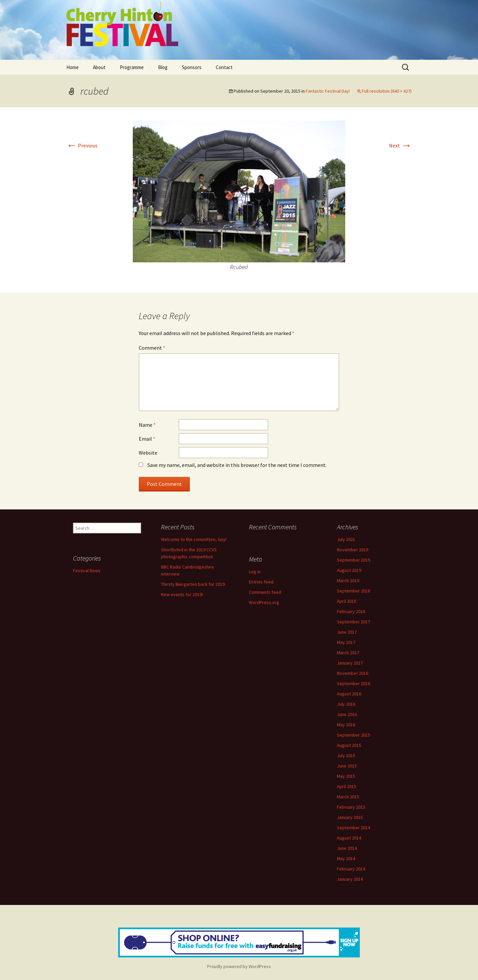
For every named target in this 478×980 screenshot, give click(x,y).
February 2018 (351, 611)
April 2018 (347, 601)
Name (147, 425)
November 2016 (353, 673)
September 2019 (354, 560)
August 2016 (349, 694)
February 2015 (351, 807)
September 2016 (354, 683)
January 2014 (350, 879)
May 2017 (346, 642)
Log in (255, 572)
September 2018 (354, 591)
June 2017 (347, 632)
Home (73, 67)
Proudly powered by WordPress (239, 966)
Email (147, 439)
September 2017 (354, 622)
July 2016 (346, 704)
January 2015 (350, 817)
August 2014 (349, 838)
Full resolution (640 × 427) (387, 91)
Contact (224, 67)
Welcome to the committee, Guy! (194, 539)
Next (400, 145)
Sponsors (192, 67)
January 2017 (350, 663)
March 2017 (348, 653)
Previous (82, 145)
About (99, 67)
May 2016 (346, 725)
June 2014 (347, 848)
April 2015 (347, 786)
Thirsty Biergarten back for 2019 (193, 584)
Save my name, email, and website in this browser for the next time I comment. (237, 465)
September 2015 (354, 735)
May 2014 (346, 858)
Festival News (87, 571)
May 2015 (346, 776)
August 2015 (349, 745)
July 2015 (346, 756)
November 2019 (353, 550)
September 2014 (354, 828)
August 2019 (349, 570)
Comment (152, 348)
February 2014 (351, 869)
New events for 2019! (182, 594)
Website (148, 453)
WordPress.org (264, 602)
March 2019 (348, 580)
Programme (132, 67)
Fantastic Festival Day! (328, 91)
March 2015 (348, 797)
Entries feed (261, 582)
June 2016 (347, 714)
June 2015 (347, 766)
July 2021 (346, 539)
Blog (163, 67)
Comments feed (265, 592)
